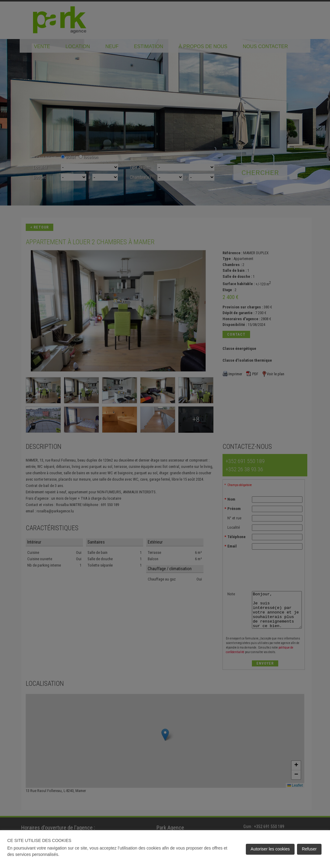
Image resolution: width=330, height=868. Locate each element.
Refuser (309, 849)
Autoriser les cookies (270, 849)
